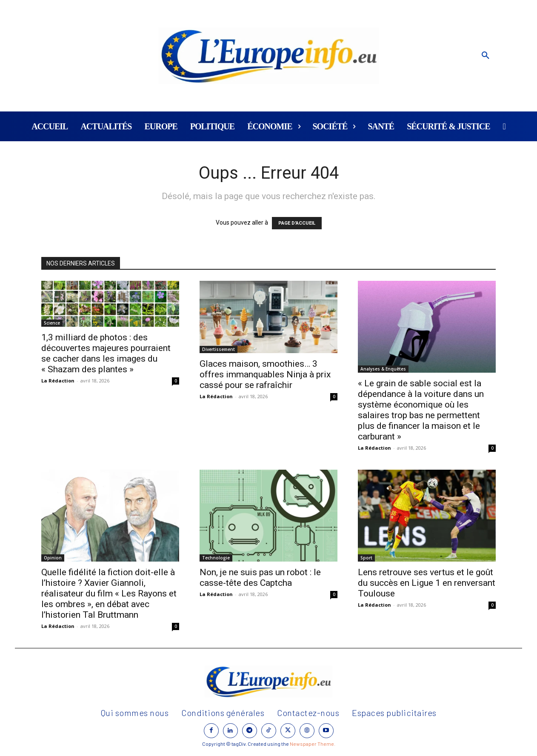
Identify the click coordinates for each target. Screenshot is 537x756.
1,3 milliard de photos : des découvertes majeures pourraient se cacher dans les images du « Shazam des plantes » (106, 353)
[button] (486, 56)
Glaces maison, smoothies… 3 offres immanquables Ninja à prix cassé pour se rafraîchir (265, 374)
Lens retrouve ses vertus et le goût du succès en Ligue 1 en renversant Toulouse (427, 583)
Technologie (216, 558)
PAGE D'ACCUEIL (297, 223)
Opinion (53, 558)
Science (52, 323)
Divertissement (219, 349)
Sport (366, 558)
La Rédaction (58, 381)
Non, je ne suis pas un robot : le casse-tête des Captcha (260, 578)
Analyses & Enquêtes (383, 369)
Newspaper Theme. (313, 744)
